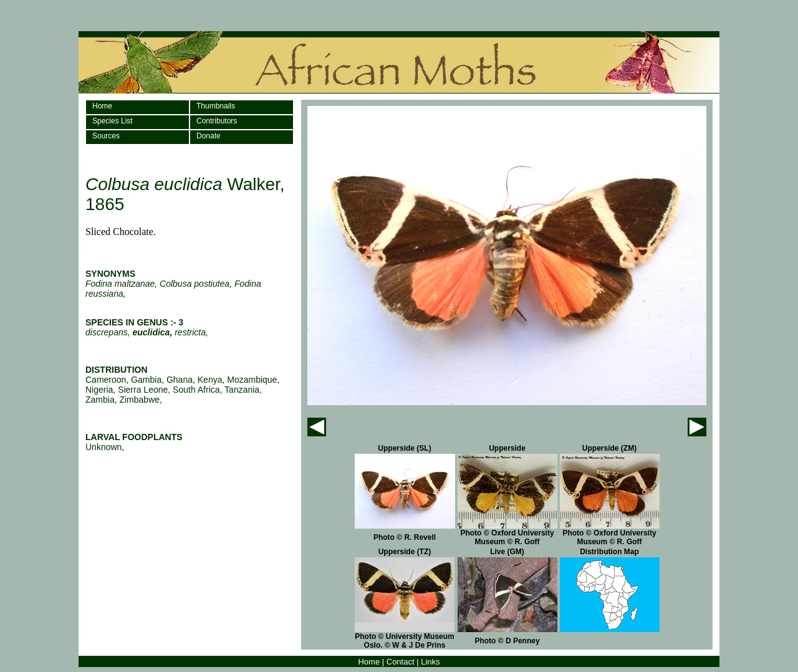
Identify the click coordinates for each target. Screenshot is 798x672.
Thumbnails (216, 106)
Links (430, 662)
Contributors (217, 121)
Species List (113, 121)
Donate (209, 136)
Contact (401, 662)
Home (102, 106)
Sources (106, 136)
